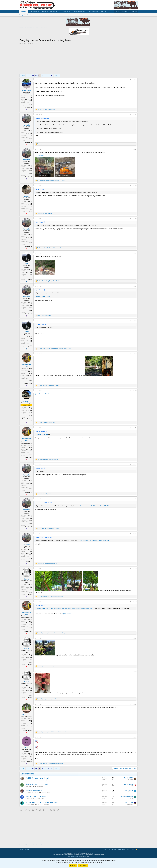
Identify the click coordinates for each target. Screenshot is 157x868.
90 (52, 76)
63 (42, 76)
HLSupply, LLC (74, 856)
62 (39, 76)
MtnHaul (28, 805)
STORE (104, 12)
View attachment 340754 (87, 608)
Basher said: (39, 222)
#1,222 (135, 114)
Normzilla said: (40, 189)
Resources (54, 12)
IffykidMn (130, 792)
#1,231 (135, 428)
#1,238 (135, 671)
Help (133, 849)
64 (45, 76)
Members (65, 12)
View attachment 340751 (43, 608)
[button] (39, 12)
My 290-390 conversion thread (37, 778)
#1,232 (135, 464)
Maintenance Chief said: (43, 503)
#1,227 (135, 286)
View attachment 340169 (101, 506)
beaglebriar (130, 804)
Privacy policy (126, 849)
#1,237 (135, 638)
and (46, 109)
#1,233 (135, 499)
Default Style (24, 849)
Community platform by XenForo (78, 853)
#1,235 (135, 568)
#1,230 (135, 391)
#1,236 (135, 601)
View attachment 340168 (87, 506)
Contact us (107, 849)
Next (56, 76)
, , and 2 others (53, 732)
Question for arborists (34, 790)
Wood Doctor (129, 780)
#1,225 (135, 218)
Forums (24, 12)
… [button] (30, 76)
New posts (22, 15)
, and (48, 459)
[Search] (133, 12)
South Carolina (28, 384)
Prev (23, 76)
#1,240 (135, 737)
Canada (30, 212)
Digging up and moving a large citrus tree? (42, 803)
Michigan (30, 595)
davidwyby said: (40, 431)
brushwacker (29, 799)
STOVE (28, 780)
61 (36, 76)
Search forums (31, 15)
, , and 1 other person (52, 248)
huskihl (131, 786)
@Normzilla (67, 614)
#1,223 (135, 149)
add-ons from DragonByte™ (74, 855)
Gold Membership (79, 12)
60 (33, 76)
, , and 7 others (50, 666)
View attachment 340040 (43, 297)
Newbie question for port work (37, 784)
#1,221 (135, 80)
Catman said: (40, 605)
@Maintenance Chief (42, 394)
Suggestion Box (93, 12)
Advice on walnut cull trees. (36, 796)
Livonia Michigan (28, 730)
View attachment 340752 (58, 608)
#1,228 (135, 321)
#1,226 (135, 253)
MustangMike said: (41, 118)
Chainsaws (42, 780)
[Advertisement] (78, 59)
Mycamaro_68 (29, 792)
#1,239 (135, 704)
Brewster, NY (29, 108)
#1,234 (135, 534)
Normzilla (24, 43)
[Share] (131, 80)
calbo (27, 786)
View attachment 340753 (72, 608)
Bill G (131, 798)
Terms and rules (116, 849)
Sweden (30, 279)
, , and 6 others (50, 596)
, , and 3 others (49, 281)
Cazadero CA (29, 142)
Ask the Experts (46, 792)
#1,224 (135, 185)
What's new (33, 12)
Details (102, 855)
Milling (42, 799)
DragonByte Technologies (94, 855)
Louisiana (30, 762)
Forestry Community (44, 805)
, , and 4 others (51, 180)
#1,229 (135, 354)
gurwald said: (40, 290)
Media (44, 12)
